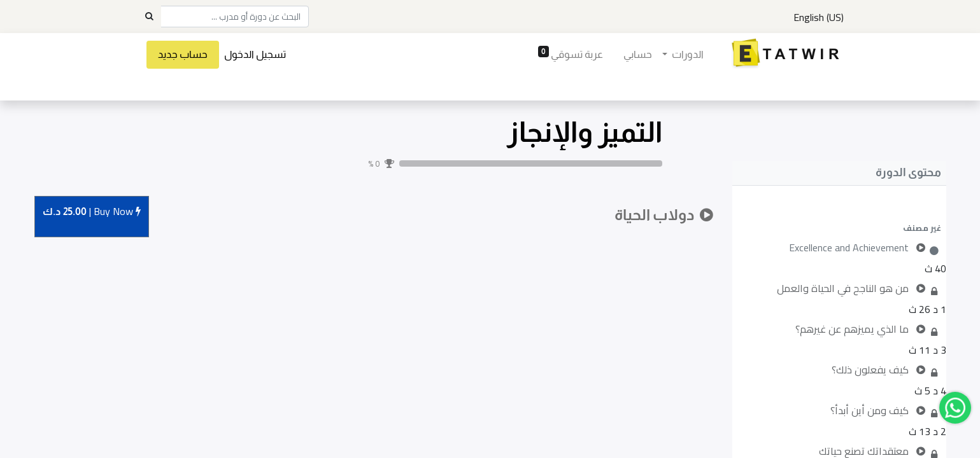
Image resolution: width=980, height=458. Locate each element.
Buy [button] (92, 212)
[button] (839, 228)
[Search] (149, 17)
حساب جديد (183, 54)
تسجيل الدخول (256, 54)
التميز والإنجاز (585, 132)
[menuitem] (637, 55)
